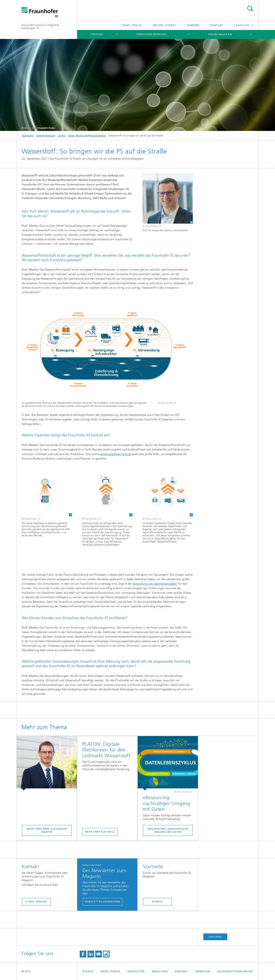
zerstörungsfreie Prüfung (115, 454)
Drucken (215, 937)
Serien (62, 136)
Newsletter (136, 971)
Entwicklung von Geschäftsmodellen (155, 584)
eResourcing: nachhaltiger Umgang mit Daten (168, 830)
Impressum (203, 971)
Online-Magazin (220, 34)
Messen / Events (164, 25)
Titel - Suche (250, 9)
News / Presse (132, 25)
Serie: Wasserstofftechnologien (87, 136)
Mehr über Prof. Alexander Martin (47, 830)
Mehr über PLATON (98, 832)
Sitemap (88, 971)
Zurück (157, 902)
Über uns (97, 34)
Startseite (28, 136)
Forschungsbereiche (151, 34)
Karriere (193, 25)
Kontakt (217, 25)
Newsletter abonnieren (103, 902)
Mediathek (160, 971)
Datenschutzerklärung (235, 971)
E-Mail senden (36, 902)
